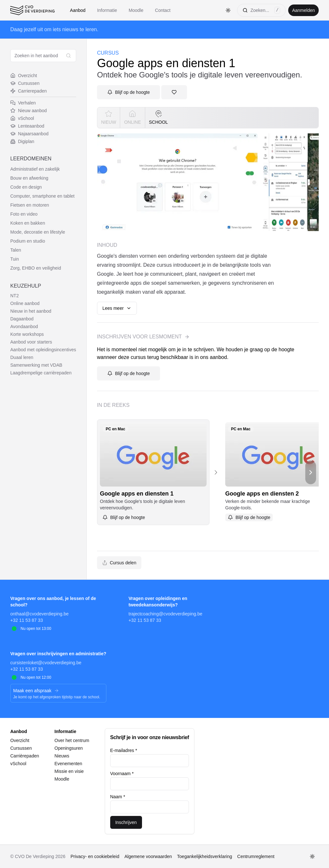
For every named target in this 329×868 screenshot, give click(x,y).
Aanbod (78, 10)
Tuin (15, 259)
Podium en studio (28, 241)
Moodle (136, 10)
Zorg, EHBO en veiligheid (36, 268)
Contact (163, 10)
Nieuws (62, 756)
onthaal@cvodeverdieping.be (40, 614)
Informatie (107, 10)
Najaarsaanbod (29, 134)
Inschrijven (126, 822)
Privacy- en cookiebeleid (95, 856)
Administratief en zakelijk (35, 169)
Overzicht (24, 76)
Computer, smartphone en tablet (42, 196)
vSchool (22, 118)
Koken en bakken (28, 223)
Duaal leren (22, 357)
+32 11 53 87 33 (27, 620)
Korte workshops (27, 334)
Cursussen (25, 83)
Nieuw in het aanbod (31, 311)
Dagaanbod (22, 319)
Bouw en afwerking (29, 178)
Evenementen (68, 764)
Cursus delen (119, 563)
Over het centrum (72, 740)
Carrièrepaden (25, 756)
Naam (118, 797)
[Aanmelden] (129, 92)
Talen (16, 250)
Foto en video (24, 214)
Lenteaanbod (27, 126)
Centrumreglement (256, 856)
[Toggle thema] (228, 10)
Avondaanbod (24, 327)
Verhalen (23, 103)
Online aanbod (25, 303)
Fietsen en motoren (30, 205)
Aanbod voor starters (31, 342)
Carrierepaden (29, 91)
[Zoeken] (261, 10)
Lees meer (117, 308)
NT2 (14, 296)
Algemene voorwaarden (148, 856)
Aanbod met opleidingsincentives (43, 350)
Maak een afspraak (36, 691)
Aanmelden (303, 10)
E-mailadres (124, 750)
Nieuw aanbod (29, 111)
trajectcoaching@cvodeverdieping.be (165, 614)
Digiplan (22, 141)
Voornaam (122, 774)
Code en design (26, 187)
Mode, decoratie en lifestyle (38, 232)
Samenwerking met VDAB (36, 365)
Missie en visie (69, 771)
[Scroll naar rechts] (311, 472)
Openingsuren (69, 748)
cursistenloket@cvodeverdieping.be (46, 663)
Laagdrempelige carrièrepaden (41, 373)
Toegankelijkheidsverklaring (205, 856)
